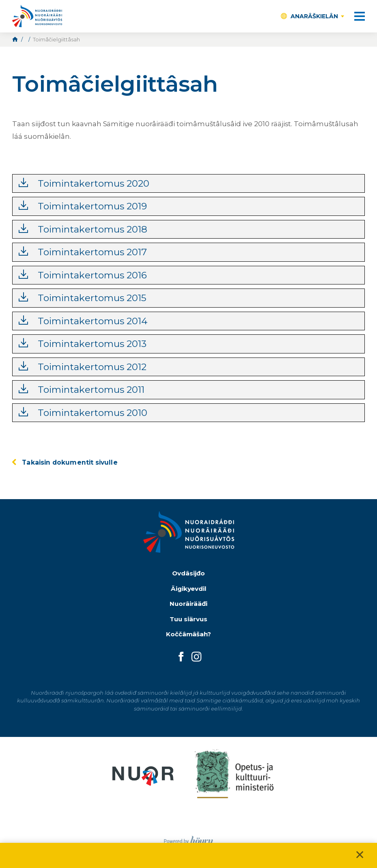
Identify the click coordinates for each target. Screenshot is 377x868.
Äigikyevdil (189, 589)
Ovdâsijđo (188, 573)
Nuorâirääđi (188, 604)
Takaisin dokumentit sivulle (70, 462)
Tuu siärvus (188, 619)
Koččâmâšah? (189, 634)
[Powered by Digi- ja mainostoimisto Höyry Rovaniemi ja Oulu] (188, 839)
